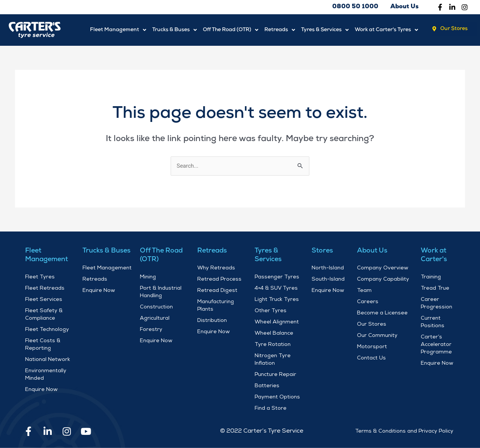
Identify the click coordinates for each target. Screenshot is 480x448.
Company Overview (383, 268)
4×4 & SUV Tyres (276, 289)
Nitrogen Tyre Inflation (273, 360)
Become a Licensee (382, 313)
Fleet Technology (47, 330)
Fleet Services (44, 300)
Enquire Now (41, 390)
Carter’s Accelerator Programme (436, 345)
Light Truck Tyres (277, 300)
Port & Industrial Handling (161, 292)
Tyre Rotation (273, 345)
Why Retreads (216, 268)
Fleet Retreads (45, 289)
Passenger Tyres (277, 277)
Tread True (435, 289)
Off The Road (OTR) (231, 30)
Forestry (151, 330)
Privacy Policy (436, 431)
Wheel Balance (274, 334)
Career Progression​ (436, 304)
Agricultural (155, 319)
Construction (156, 307)
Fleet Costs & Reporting (43, 345)
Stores (322, 251)
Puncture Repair (275, 375)
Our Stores (372, 325)
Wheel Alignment (277, 322)
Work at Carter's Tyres (386, 30)
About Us (372, 251)
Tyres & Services (325, 30)
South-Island (328, 280)
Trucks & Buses (175, 30)
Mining (148, 277)
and (412, 431)
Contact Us (371, 358)
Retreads (280, 30)
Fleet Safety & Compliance (44, 315)
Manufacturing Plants (216, 306)
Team (364, 291)
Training (431, 277)
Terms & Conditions (380, 431)
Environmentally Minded (46, 375)
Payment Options (277, 397)
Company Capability (383, 280)
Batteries (267, 386)
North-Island (328, 268)
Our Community (377, 336)
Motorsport (372, 347)
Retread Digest (217, 291)
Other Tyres (271, 311)
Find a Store (271, 409)
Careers (368, 302)
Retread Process (219, 280)
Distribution (212, 321)
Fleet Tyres (40, 277)
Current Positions (433, 322)
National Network (48, 360)
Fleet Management (118, 30)
